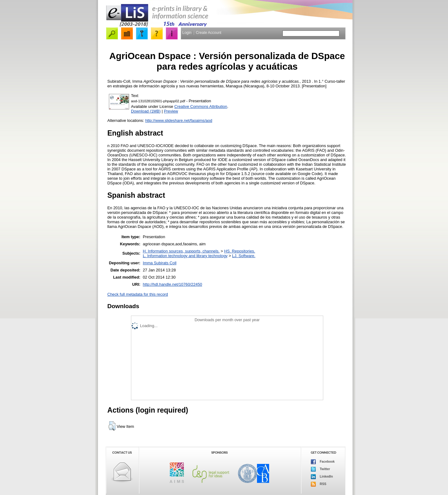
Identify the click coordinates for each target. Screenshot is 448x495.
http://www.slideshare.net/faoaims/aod (179, 120)
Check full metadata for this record (138, 294)
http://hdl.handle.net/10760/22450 (173, 284)
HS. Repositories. (240, 251)
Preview (171, 111)
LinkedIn (322, 477)
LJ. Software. (244, 256)
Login (187, 33)
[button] (112, 426)
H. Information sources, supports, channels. (181, 251)
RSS (319, 484)
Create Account (208, 33)
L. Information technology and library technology (185, 256)
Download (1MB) (146, 111)
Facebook (323, 462)
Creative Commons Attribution (201, 106)
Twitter (320, 469)
